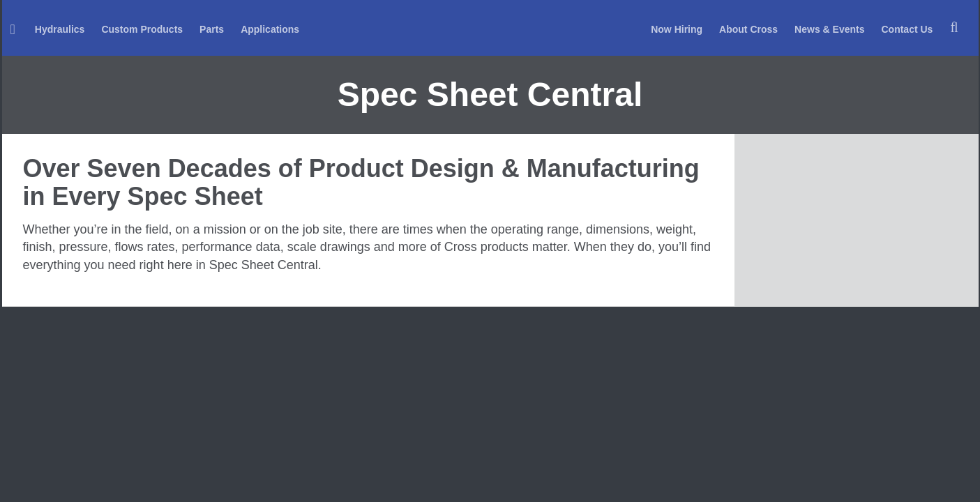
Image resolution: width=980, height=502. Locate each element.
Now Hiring (677, 29)
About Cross (748, 29)
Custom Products (142, 29)
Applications (270, 29)
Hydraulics (60, 29)
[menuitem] (14, 28)
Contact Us (907, 29)
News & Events (829, 29)
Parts (212, 29)
